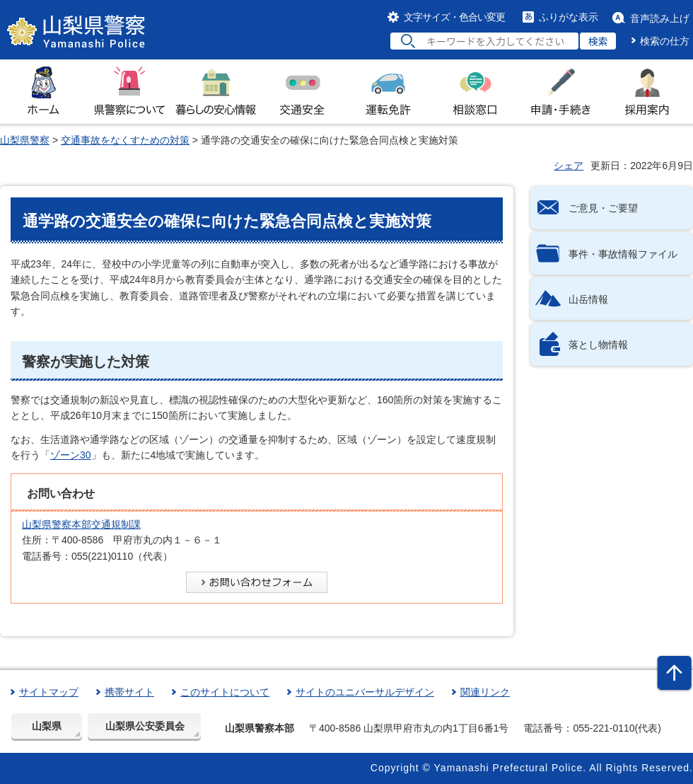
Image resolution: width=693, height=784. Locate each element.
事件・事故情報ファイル (623, 254)
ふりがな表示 (569, 17)
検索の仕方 (665, 41)
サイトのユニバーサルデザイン (365, 692)
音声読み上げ (660, 18)
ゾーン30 (71, 455)
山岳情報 (588, 299)
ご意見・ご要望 (603, 208)
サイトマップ (49, 692)
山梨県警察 (25, 140)
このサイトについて (225, 692)
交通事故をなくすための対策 (125, 140)
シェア (569, 166)
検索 (598, 41)
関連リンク (485, 692)
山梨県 (47, 726)
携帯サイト (129, 692)
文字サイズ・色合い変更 (454, 17)
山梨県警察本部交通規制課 (81, 524)
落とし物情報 (598, 345)
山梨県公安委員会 (145, 726)
